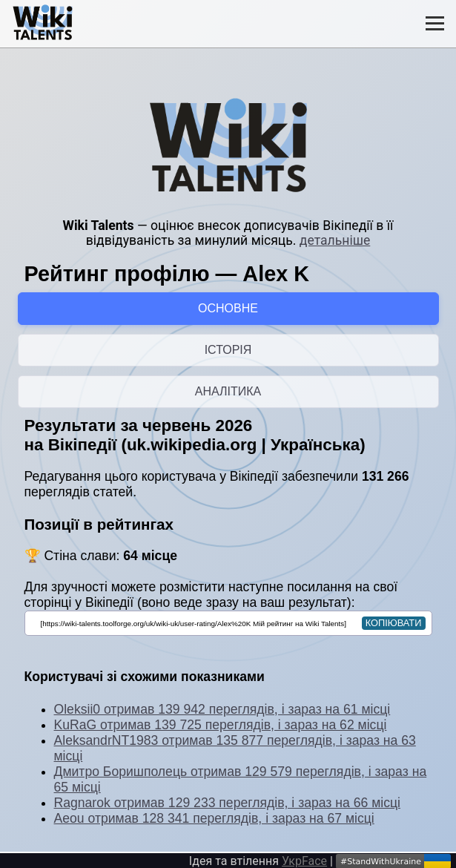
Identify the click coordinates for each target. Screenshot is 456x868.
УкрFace (304, 861)
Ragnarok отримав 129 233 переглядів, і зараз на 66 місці (227, 803)
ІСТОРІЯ (228, 350)
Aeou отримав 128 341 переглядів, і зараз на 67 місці (214, 818)
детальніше (335, 240)
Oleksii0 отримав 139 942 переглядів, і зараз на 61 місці (222, 709)
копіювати (394, 623)
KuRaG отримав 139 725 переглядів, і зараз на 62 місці (221, 725)
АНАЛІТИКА (228, 391)
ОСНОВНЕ (228, 308)
